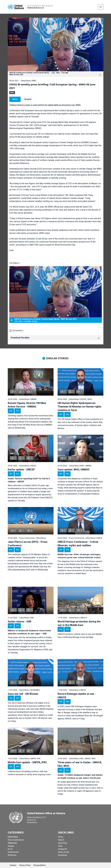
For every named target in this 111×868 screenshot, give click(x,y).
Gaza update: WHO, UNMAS (74, 470)
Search (61, 840)
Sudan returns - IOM (19, 622)
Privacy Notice (40, 865)
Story (15, 99)
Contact (13, 865)
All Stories (12, 855)
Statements (12, 843)
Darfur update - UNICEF (21, 470)
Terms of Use (64, 852)
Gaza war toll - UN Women (23, 694)
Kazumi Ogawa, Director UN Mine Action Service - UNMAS (27, 405)
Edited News (13, 837)
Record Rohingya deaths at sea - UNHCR (77, 696)
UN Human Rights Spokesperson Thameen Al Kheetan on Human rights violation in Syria (79, 407)
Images (11, 846)
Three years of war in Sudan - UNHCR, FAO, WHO (80, 764)
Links (60, 846)
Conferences (13, 852)
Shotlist (28, 99)
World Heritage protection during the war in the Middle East (79, 623)
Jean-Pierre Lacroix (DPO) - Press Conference (28, 544)
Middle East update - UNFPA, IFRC (27, 762)
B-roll (10, 849)
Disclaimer (63, 855)
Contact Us (63, 849)
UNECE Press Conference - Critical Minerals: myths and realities (78, 544)
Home (61, 837)
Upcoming (62, 843)
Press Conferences (16, 840)
